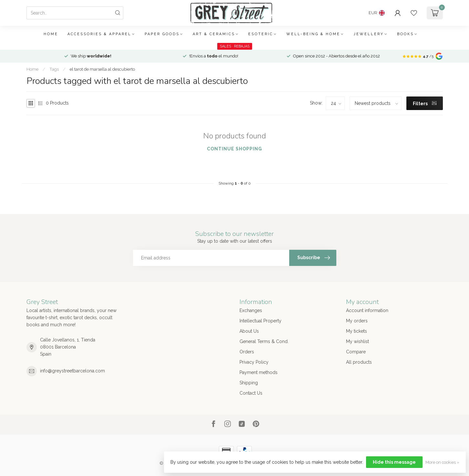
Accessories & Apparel (99, 34)
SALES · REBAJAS (235, 46)
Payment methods (259, 372)
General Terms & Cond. (264, 341)
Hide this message (394, 462)
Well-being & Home (313, 34)
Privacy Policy (254, 362)
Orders (247, 352)
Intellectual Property (260, 321)
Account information (367, 310)
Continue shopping (234, 149)
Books (405, 34)
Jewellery (369, 34)
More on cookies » (442, 462)
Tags (54, 69)
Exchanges (251, 310)
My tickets (357, 331)
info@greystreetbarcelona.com (72, 371)
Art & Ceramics (214, 34)
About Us (249, 331)
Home (51, 34)
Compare (356, 352)
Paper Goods (162, 34)
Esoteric (261, 34)
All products (359, 362)
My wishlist (357, 341)
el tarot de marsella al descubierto (102, 69)
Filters (425, 104)
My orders (357, 321)
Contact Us (251, 393)
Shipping (249, 383)
